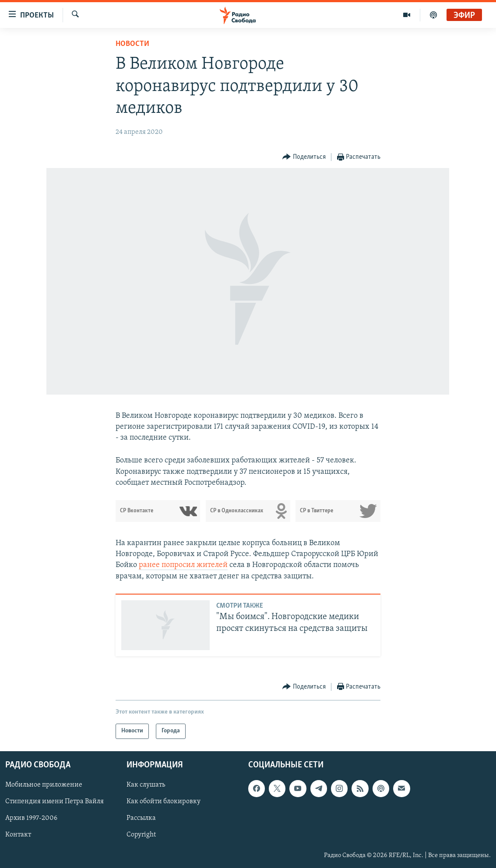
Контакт (18, 835)
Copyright (141, 835)
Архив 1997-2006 (31, 818)
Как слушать (146, 785)
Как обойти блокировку (164, 801)
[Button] (304, 157)
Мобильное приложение (44, 785)
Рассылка (141, 818)
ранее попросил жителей (183, 565)
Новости (132, 44)
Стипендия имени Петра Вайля (55, 801)
